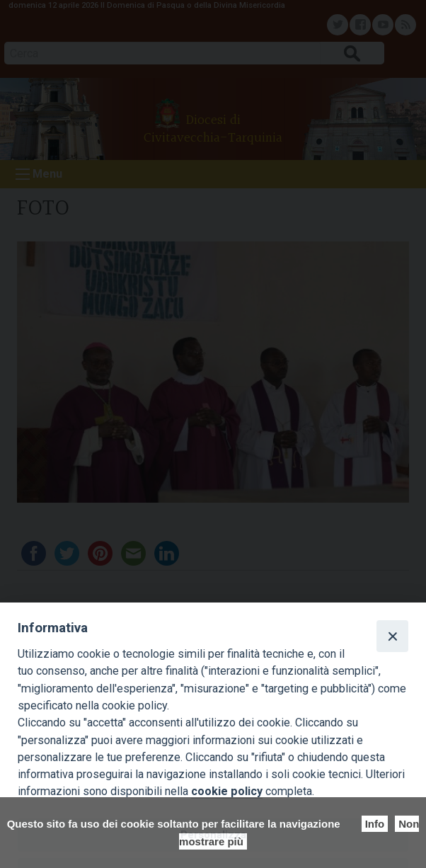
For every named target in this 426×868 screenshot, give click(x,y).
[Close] (392, 636)
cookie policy (227, 791)
